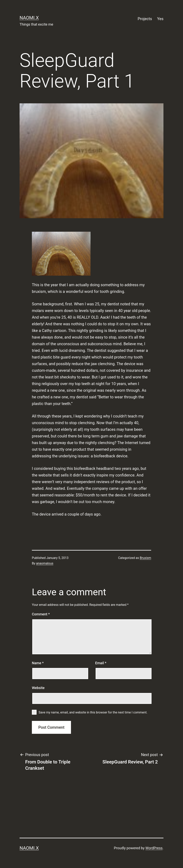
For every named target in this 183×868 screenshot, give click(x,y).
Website (38, 688)
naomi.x (29, 18)
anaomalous (45, 563)
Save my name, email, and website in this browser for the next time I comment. (93, 712)
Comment (41, 614)
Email (101, 663)
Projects (145, 19)
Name (38, 663)
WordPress (154, 848)
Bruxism (145, 558)
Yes (160, 19)
